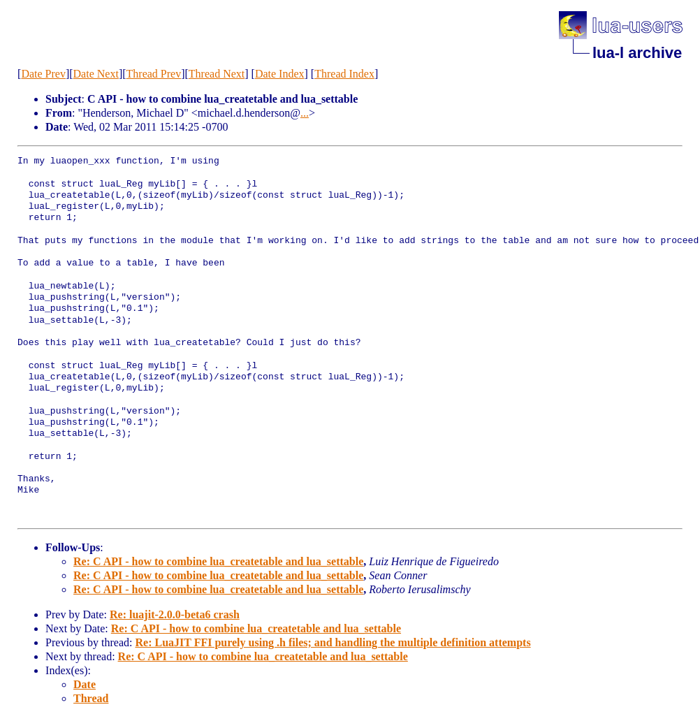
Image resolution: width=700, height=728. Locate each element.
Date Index (280, 74)
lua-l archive (637, 53)
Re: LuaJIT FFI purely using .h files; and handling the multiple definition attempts (333, 642)
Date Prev (43, 74)
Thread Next (217, 74)
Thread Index (344, 74)
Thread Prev (154, 74)
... (305, 113)
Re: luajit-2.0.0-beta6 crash (175, 614)
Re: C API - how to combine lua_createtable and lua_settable (218, 561)
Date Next (96, 74)
